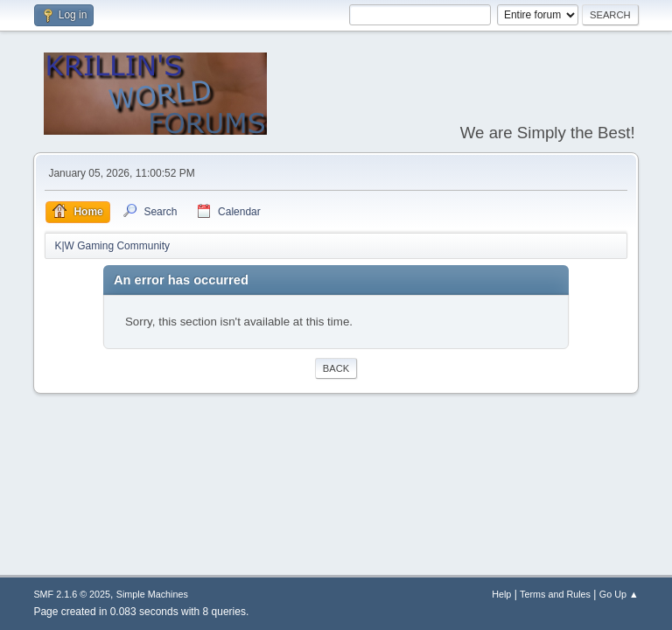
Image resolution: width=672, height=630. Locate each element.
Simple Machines (152, 594)
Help (501, 594)
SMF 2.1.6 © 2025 (72, 594)
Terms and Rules (555, 594)
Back (336, 368)
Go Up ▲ (619, 594)
